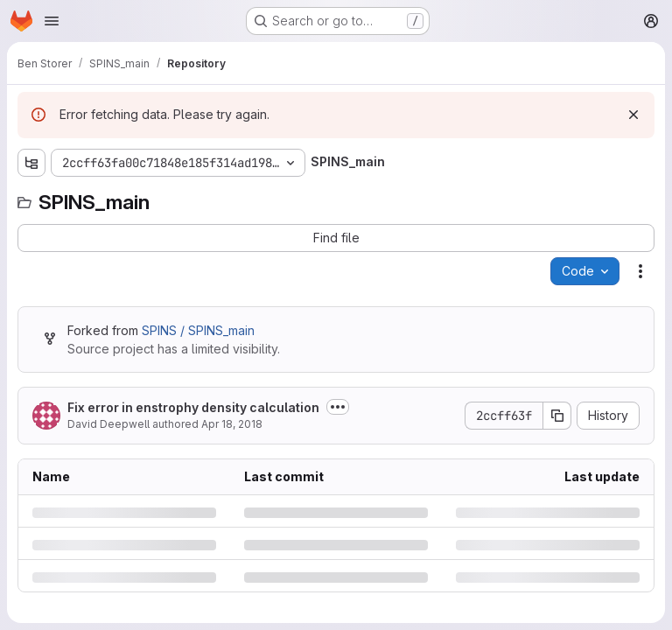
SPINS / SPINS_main (198, 330)
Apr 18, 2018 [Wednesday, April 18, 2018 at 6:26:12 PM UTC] (232, 424)
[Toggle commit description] (338, 407)
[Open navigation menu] (52, 21)
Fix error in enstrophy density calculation (193, 407)
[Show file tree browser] (31, 163)
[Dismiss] (633, 115)
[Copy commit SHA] (557, 416)
